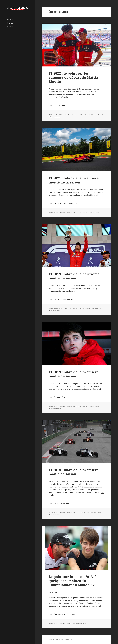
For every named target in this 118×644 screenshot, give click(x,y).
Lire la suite (64, 97)
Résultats (10, 23)
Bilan (83, 115)
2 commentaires (55, 117)
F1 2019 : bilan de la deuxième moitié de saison (74, 276)
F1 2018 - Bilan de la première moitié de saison (74, 472)
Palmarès (10, 27)
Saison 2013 (82, 624)
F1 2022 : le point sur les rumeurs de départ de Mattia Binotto (73, 77)
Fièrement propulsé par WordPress (60, 640)
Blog (70, 624)
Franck (67, 115)
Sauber (99, 513)
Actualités (10, 20)
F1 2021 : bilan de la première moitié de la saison (74, 180)
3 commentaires (55, 515)
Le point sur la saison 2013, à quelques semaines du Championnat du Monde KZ (73, 581)
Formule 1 (75, 115)
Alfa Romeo (81, 513)
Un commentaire (55, 409)
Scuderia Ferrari (98, 115)
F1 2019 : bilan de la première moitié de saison (74, 374)
